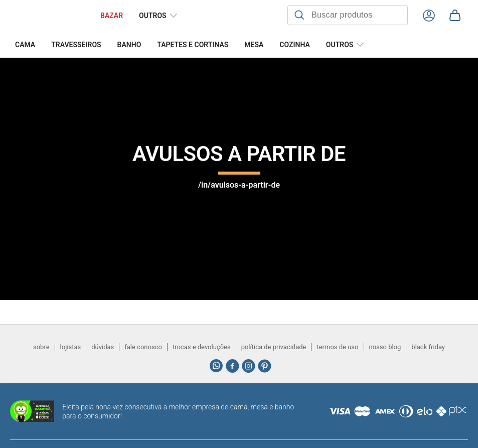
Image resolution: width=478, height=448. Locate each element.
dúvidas (103, 347)
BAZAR (112, 16)
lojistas (71, 347)
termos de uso (337, 347)
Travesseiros (76, 45)
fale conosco (143, 347)
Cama (25, 45)
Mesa (254, 45)
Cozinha (294, 45)
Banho (129, 45)
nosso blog (385, 347)
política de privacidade (274, 347)
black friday (428, 347)
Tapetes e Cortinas (193, 45)
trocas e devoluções (202, 347)
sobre (41, 347)
